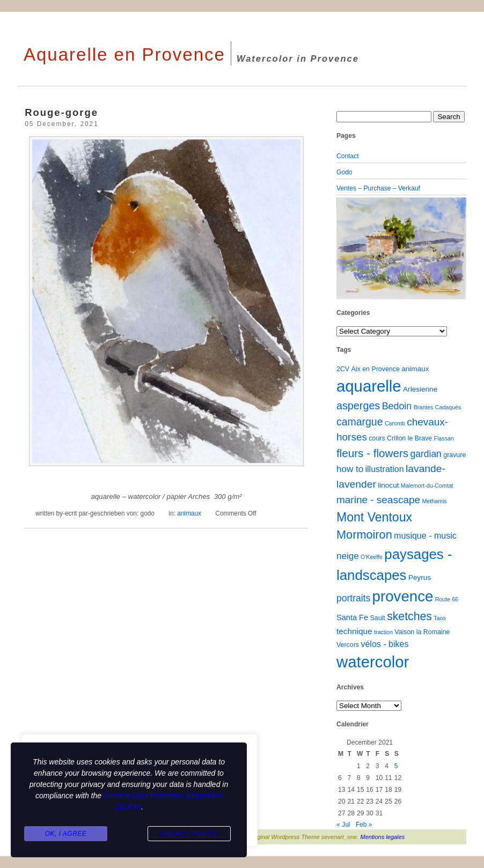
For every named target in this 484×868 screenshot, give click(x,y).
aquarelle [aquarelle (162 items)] (369, 386)
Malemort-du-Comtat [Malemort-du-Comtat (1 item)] (427, 486)
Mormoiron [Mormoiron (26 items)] (364, 535)
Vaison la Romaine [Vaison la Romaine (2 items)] (422, 632)
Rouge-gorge (61, 112)
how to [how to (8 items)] (350, 469)
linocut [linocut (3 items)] (388, 485)
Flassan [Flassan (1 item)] (444, 438)
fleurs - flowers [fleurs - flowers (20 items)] (372, 453)
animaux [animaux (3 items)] (415, 369)
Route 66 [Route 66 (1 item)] (447, 599)
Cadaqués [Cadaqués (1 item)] (448, 407)
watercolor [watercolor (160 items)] (373, 662)
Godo (344, 172)
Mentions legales (383, 837)
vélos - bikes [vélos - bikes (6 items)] (384, 644)
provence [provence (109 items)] (403, 596)
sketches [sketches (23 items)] (409, 616)
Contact (348, 156)
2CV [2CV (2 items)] (343, 369)
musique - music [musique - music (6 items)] (425, 535)
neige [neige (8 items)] (348, 556)
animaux (189, 513)
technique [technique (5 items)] (354, 631)
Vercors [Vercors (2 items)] (348, 645)
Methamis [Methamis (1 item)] (434, 501)
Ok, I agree (66, 834)
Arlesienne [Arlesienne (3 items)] (420, 389)
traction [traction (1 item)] (383, 632)
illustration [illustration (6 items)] (384, 469)
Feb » (364, 825)
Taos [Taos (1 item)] (440, 618)
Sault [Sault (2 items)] (377, 618)
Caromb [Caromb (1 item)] (395, 423)
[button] (346, 248)
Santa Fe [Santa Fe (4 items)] (352, 617)
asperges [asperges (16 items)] (358, 406)
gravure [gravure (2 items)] (454, 455)
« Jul (343, 825)
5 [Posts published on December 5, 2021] (396, 766)
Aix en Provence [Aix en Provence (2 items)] (376, 369)
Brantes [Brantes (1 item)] (424, 407)
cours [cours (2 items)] (377, 438)
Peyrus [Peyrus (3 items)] (420, 578)
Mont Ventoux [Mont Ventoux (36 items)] (374, 517)
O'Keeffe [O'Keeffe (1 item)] (372, 557)
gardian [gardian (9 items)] (426, 454)
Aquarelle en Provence (124, 54)
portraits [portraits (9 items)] (353, 598)
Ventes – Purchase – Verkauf (378, 188)
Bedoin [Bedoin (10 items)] (397, 406)
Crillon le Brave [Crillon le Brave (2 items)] (409, 438)
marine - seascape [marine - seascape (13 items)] (378, 500)
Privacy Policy (189, 834)
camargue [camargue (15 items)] (360, 422)
